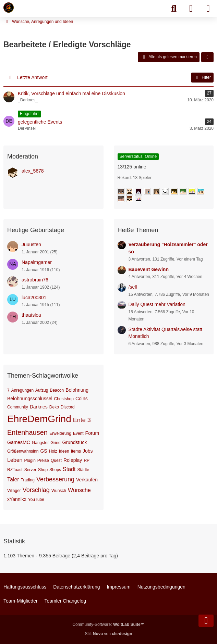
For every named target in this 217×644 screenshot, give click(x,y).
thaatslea (31, 315)
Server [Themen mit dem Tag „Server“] (30, 470)
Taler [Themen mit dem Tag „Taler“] (13, 479)
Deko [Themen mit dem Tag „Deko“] (54, 407)
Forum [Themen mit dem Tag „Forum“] (92, 433)
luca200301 (34, 298)
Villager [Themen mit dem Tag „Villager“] (14, 491)
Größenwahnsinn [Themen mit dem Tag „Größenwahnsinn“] (23, 451)
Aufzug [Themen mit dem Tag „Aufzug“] (42, 390)
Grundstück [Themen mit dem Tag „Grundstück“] (75, 442)
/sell (133, 287)
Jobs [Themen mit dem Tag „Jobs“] (88, 451)
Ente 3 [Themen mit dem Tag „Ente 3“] (82, 420)
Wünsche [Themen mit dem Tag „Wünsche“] (79, 490)
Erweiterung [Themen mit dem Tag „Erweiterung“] (60, 433)
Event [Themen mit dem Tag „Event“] (78, 433)
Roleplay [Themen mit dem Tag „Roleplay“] (73, 460)
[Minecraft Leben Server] (9, 8)
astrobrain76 (35, 280)
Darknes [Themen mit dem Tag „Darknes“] (39, 407)
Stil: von (108, 634)
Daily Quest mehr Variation (157, 304)
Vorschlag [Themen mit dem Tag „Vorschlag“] (36, 490)
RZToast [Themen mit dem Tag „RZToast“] (15, 470)
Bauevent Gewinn (149, 269)
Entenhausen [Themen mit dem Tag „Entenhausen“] (27, 432)
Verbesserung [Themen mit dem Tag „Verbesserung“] (55, 479)
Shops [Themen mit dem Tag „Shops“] (55, 470)
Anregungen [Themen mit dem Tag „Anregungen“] (22, 390)
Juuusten (31, 244)
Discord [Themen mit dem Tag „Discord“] (68, 407)
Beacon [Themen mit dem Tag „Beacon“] (57, 390)
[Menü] (208, 9)
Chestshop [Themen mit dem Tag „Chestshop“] (64, 399)
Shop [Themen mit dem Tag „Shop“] (43, 470)
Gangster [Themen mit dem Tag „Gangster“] (40, 443)
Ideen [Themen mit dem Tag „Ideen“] (64, 451)
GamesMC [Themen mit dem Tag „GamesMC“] (19, 442)
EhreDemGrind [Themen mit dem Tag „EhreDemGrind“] (39, 419)
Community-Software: (108, 624)
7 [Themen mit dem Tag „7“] (8, 390)
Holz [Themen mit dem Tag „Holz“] (53, 451)
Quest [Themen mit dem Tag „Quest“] (56, 460)
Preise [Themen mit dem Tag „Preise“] (43, 460)
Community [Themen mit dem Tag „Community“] (18, 407)
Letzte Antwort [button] (32, 77)
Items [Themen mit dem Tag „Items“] (76, 451)
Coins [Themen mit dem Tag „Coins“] (82, 399)
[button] (207, 57)
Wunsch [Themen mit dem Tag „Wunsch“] (59, 491)
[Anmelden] (191, 9)
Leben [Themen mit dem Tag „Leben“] (15, 460)
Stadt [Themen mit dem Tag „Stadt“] (69, 469)
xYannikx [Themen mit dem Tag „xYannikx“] (17, 499)
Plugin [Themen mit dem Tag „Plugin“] (30, 460)
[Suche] (174, 9)
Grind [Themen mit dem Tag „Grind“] (55, 443)
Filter (202, 78)
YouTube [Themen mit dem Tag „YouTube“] (36, 500)
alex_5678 (33, 171)
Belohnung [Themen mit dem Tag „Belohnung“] (77, 390)
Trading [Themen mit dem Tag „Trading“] (28, 480)
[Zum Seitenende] (206, 621)
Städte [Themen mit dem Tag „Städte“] (83, 470)
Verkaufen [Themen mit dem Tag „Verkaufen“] (87, 480)
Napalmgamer (37, 262)
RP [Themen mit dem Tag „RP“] (87, 460)
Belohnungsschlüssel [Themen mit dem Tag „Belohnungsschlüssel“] (30, 399)
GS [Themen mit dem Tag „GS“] (44, 451)
